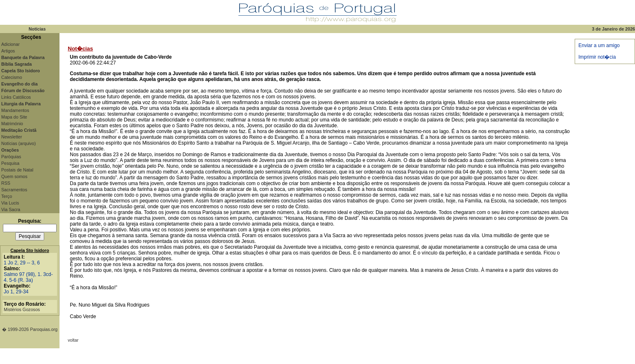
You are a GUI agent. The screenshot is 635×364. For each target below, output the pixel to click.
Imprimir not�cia (597, 57)
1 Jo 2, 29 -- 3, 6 (22, 263)
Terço (7, 196)
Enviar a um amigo (599, 45)
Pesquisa (10, 163)
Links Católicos (16, 97)
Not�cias (80, 49)
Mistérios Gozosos (22, 309)
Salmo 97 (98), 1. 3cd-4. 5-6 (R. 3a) (28, 277)
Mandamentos (15, 110)
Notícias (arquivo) (19, 143)
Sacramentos (14, 190)
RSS (6, 183)
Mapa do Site (14, 117)
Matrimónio (12, 124)
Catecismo (12, 77)
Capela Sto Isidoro (30, 250)
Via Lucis (10, 203)
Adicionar (10, 44)
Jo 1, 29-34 (16, 292)
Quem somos (14, 176)
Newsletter (12, 137)
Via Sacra (11, 209)
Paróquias (11, 157)
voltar (73, 340)
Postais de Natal (17, 170)
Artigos (8, 51)
